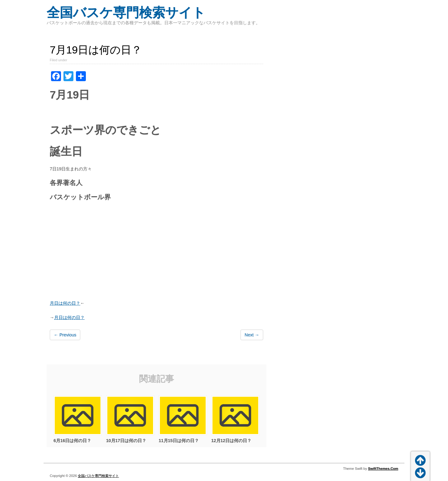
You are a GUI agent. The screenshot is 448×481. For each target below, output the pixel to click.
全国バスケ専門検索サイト (126, 13)
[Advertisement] (156, 251)
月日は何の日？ (65, 303)
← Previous (65, 335)
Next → (252, 335)
